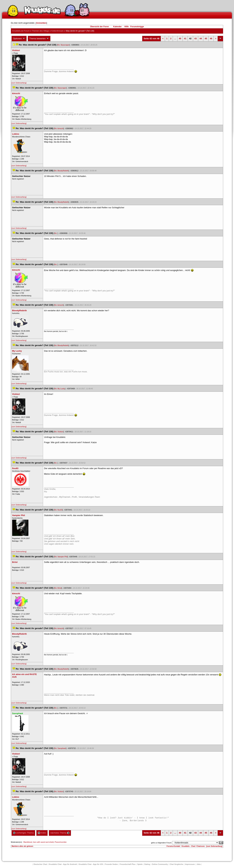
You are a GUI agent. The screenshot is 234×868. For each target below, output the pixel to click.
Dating (147, 864)
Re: (56, 233)
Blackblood (28, 842)
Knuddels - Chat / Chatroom (193, 846)
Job (199, 864)
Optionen (19, 39)
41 (185, 39)
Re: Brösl (58, 588)
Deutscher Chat (40, 864)
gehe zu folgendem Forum (161, 843)
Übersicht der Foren (99, 27)
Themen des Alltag (41, 31)
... (175, 39)
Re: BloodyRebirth (61, 171)
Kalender (117, 27)
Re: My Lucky (60, 389)
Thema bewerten (39, 39)
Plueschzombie (61, 842)
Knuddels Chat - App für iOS (91, 864)
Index (42, 833)
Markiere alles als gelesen (22, 846)
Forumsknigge (137, 27)
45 (206, 39)
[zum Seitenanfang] (19, 83)
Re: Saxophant (60, 748)
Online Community (160, 864)
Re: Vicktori (59, 432)
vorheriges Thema (23, 833)
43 (196, 39)
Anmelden (41, 23)
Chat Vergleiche (177, 864)
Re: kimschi (59, 128)
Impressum (190, 864)
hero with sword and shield (43, 842)
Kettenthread (57, 31)
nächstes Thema (60, 833)
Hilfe (127, 27)
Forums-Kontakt (173, 846)
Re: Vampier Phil (61, 557)
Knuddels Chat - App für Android (63, 864)
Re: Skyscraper (63, 45)
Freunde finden (111, 864)
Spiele (140, 864)
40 (180, 39)
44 (201, 39)
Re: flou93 (58, 510)
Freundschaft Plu (128, 864)
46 (211, 39)
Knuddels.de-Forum (21, 31)
